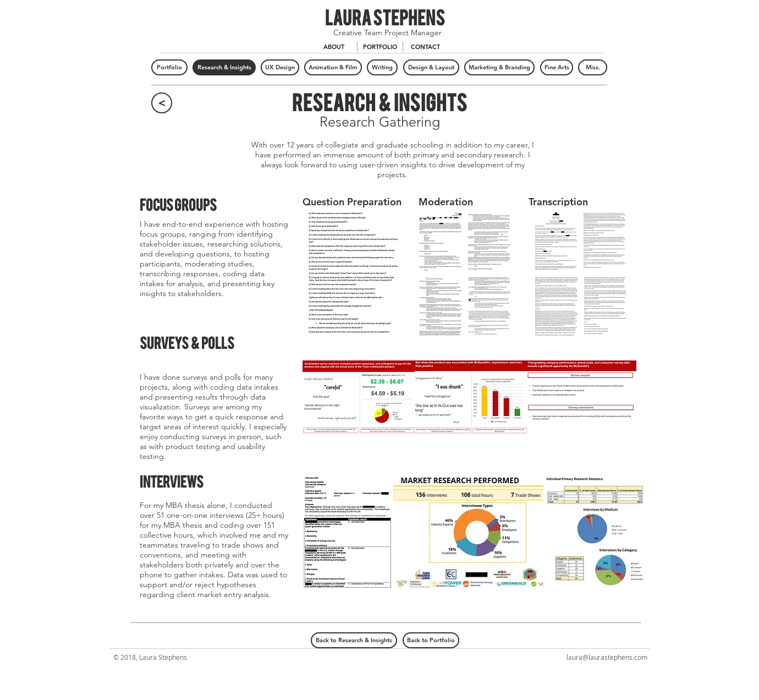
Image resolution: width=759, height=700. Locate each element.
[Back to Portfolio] (431, 640)
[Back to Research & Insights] (354, 640)
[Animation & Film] (333, 67)
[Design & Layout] (431, 67)
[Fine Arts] (557, 67)
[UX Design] (280, 67)
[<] (162, 103)
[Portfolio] (169, 67)
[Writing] (382, 67)
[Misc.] (593, 67)
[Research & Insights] (224, 67)
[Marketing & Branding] (499, 67)
